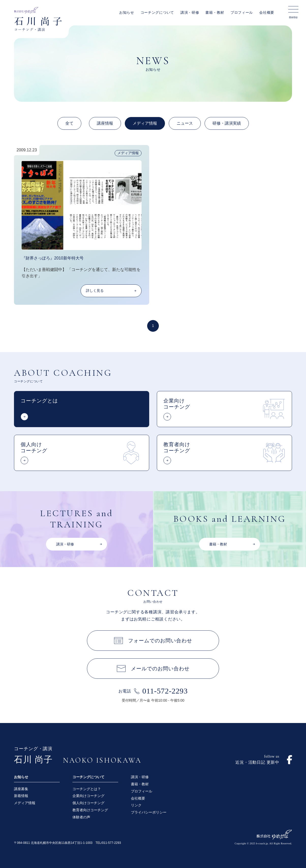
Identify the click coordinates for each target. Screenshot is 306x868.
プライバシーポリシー (149, 812)
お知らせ (127, 13)
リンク (136, 805)
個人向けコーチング (88, 803)
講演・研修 (190, 13)
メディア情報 (145, 123)
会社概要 (267, 13)
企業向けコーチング (88, 796)
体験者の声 (81, 817)
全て (69, 123)
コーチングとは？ (87, 789)
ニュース (185, 123)
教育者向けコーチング (90, 810)
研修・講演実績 (227, 123)
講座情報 (105, 123)
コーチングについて (157, 13)
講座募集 (21, 789)
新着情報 (21, 796)
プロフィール (242, 13)
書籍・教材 (215, 13)
